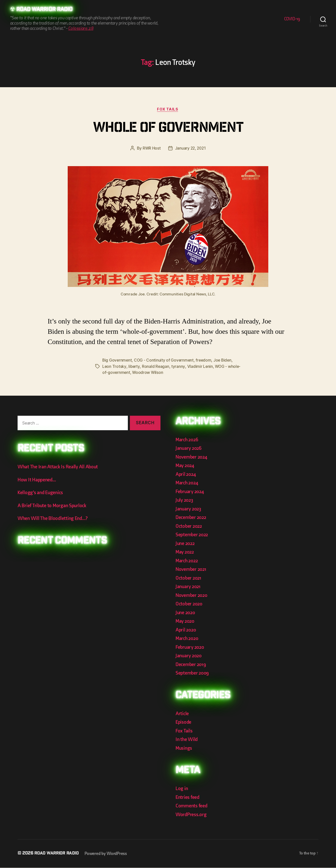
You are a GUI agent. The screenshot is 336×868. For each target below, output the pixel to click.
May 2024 (186, 466)
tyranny (179, 367)
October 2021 (189, 578)
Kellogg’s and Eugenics (42, 493)
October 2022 (189, 526)
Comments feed (192, 806)
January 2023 (189, 509)
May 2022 (185, 552)
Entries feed (188, 797)
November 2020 (192, 595)
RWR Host (151, 149)
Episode (184, 722)
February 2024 (191, 492)
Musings (185, 748)
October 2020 (190, 604)
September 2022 (193, 535)
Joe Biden (225, 361)
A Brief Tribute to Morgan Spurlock (54, 506)
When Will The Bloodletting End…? (54, 519)
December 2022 (192, 518)
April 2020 (186, 630)
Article (182, 714)
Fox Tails (168, 110)
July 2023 (185, 500)
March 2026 (188, 440)
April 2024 (186, 474)
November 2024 (192, 457)
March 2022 (187, 561)
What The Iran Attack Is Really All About (59, 467)
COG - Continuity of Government (165, 361)
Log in (182, 789)
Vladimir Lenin (200, 367)
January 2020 (189, 656)
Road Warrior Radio (46, 10)
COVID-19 (292, 19)
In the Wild (187, 740)
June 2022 (186, 544)
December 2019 (192, 665)
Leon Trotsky (114, 367)
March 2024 (188, 483)
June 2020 (186, 613)
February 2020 (191, 647)
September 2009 (193, 673)
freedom (205, 361)
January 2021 (189, 587)
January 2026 (189, 448)
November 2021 (192, 569)
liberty (134, 367)
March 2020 (188, 639)
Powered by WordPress (108, 854)
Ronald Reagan (156, 367)
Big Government (117, 361)
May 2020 (186, 621)
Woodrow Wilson (161, 373)
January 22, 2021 (191, 149)
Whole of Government (168, 129)
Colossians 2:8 (81, 29)
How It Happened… (37, 480)
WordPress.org (192, 815)
